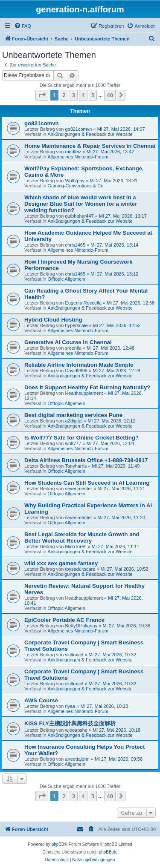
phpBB (58, 844)
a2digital (74, 421)
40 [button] (110, 95)
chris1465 (75, 245)
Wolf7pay (75, 181)
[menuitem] (23, 26)
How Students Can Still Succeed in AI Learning (87, 483)
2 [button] (64, 95)
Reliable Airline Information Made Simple (79, 365)
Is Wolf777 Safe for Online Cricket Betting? (81, 438)
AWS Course (41, 700)
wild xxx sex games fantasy (61, 563)
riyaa (70, 706)
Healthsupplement (84, 393)
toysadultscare (80, 569)
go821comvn (42, 123)
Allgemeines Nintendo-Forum (78, 157)
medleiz (73, 152)
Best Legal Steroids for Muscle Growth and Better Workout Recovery (82, 537)
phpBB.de (108, 852)
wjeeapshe (76, 730)
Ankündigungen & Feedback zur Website (90, 134)
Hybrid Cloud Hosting (53, 320)
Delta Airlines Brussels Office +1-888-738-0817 (86, 460)
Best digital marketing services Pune (73, 415)
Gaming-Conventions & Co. (76, 186)
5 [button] (93, 95)
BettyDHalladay (81, 626)
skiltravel (74, 655)
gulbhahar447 (79, 216)
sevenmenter (79, 489)
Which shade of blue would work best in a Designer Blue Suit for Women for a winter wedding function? (81, 204)
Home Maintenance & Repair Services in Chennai (90, 146)
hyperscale (76, 325)
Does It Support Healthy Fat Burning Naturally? (87, 387)
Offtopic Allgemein (66, 279)
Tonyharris (76, 466)
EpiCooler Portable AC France (64, 620)
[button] (42, 95)
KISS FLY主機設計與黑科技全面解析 (70, 723)
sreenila (73, 348)
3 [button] (74, 95)
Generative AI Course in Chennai (68, 342)
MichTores (76, 546)
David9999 (76, 371)
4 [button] (83, 95)
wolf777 (73, 443)
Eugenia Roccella (83, 303)
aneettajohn (77, 759)
